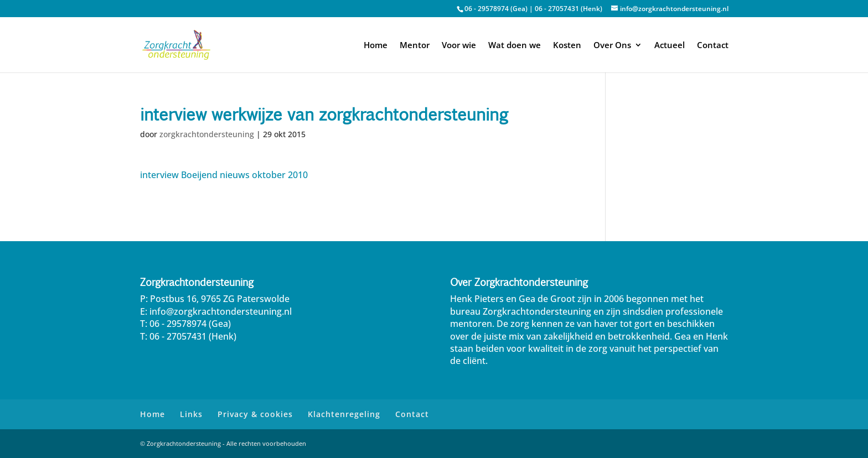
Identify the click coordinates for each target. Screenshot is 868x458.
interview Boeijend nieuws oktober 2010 (224, 175)
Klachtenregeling (344, 414)
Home (376, 46)
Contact (713, 46)
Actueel (670, 46)
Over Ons (612, 46)
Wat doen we (515, 46)
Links (191, 414)
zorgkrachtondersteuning (207, 134)
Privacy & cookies (255, 414)
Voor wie (459, 46)
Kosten (567, 46)
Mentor (415, 46)
